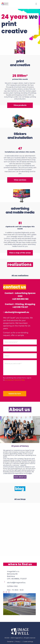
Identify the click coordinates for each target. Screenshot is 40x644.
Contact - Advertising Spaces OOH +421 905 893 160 (20, 296)
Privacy (18, 642)
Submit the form (15, 394)
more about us (20, 477)
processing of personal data (15, 380)
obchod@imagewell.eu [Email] (16, 583)
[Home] (5, 4)
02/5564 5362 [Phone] (12, 586)
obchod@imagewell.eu (16, 312)
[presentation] (17, 386)
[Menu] (36, 4)
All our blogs (20, 499)
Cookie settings (28, 642)
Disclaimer (10, 642)
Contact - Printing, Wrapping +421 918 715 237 (20, 306)
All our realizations (20, 276)
